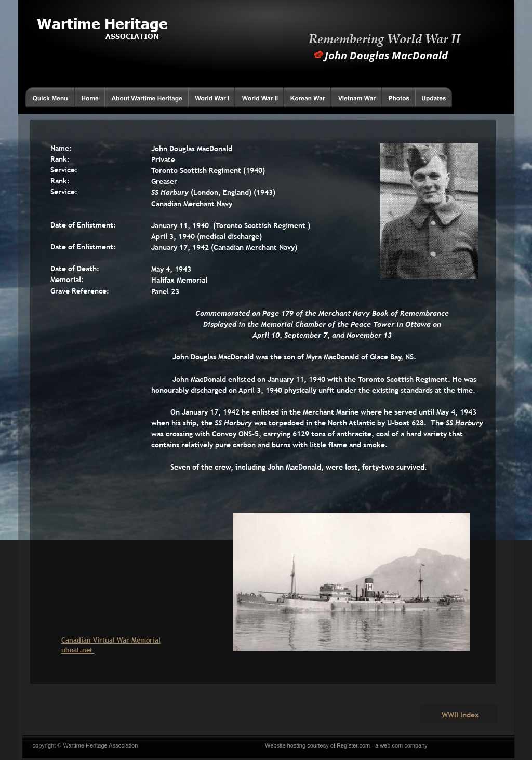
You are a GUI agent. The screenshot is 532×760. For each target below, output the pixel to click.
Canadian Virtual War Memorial (111, 640)
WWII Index (460, 715)
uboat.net (78, 650)
